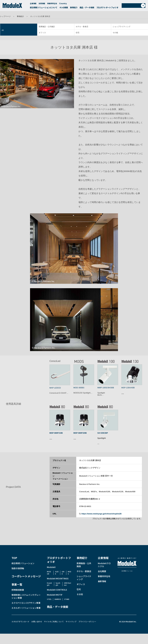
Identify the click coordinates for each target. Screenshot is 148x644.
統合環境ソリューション (23, 563)
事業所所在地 (52, 4)
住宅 (78, 33)
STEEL (49, 599)
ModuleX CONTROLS (57, 590)
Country (64, 4)
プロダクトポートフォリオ (107, 8)
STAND (67, 599)
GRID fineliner (67, 584)
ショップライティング (122, 27)
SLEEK (57, 573)
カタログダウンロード (20, 621)
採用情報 (42, 4)
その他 (115, 33)
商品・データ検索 (87, 8)
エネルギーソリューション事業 (26, 608)
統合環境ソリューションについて (44, 8)
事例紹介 (74, 8)
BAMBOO (58, 599)
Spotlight (58, 584)
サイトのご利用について (54, 621)
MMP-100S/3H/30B (106, 388)
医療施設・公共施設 (47, 27)
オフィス (42, 33)
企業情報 (33, 4)
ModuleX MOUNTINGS (58, 578)
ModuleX (51, 567)
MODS (69, 573)
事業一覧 (17, 584)
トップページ (5, 16)
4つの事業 (64, 8)
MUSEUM (49, 573)
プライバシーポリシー (87, 621)
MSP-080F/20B (80, 433)
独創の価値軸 (18, 568)
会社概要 (102, 571)
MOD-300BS (79, 388)
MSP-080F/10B (56, 433)
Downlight (49, 584)
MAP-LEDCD (55, 388)
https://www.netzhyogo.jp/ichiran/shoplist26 (101, 514)
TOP (14, 558)
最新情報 (102, 581)
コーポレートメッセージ (26, 576)
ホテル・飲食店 (82, 27)
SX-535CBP (103, 433)
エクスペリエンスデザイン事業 (26, 603)
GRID (63, 573)
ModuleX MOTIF (55, 595)
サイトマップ (71, 621)
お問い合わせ (134, 6)
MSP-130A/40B (128, 388)
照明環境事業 (18, 590)
